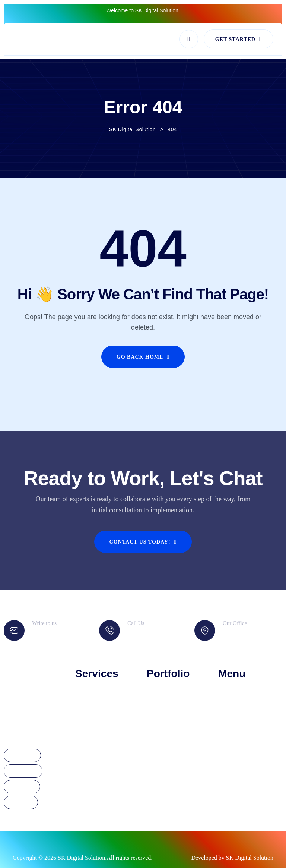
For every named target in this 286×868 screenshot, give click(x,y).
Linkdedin (22, 787)
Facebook (22, 756)
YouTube (21, 803)
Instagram (23, 771)
